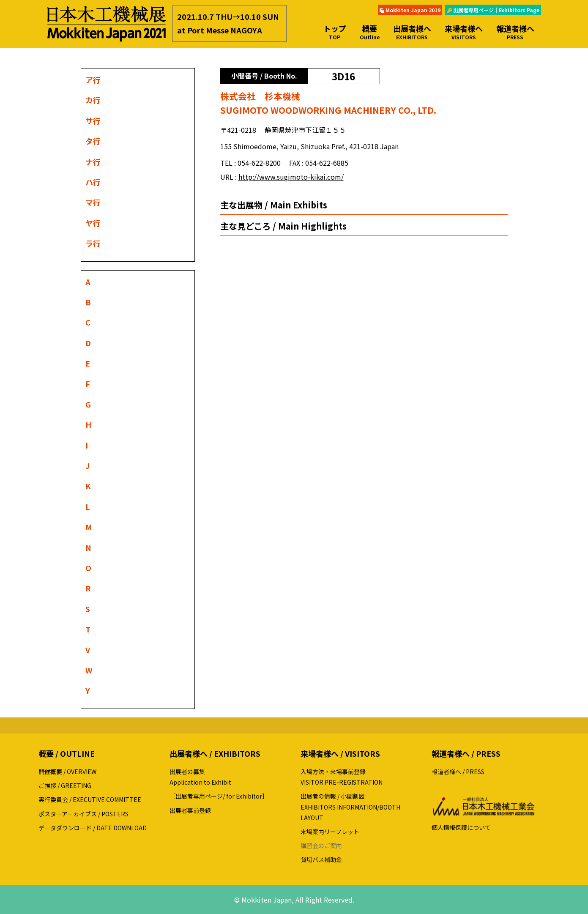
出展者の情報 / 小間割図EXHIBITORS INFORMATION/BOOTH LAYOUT (350, 807)
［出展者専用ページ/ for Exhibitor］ (219, 796)
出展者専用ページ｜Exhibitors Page (493, 10)
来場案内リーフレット (330, 832)
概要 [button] (370, 32)
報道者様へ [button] (515, 32)
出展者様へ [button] (412, 32)
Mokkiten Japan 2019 (410, 10)
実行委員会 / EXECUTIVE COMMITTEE (90, 799)
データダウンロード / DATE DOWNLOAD (93, 828)
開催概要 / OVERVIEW (67, 772)
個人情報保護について (461, 827)
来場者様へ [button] (464, 32)
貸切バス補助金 (321, 859)
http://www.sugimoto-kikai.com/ (291, 177)
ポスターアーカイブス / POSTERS (83, 814)
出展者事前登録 (190, 810)
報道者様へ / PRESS (458, 772)
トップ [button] (335, 32)
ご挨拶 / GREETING (65, 785)
